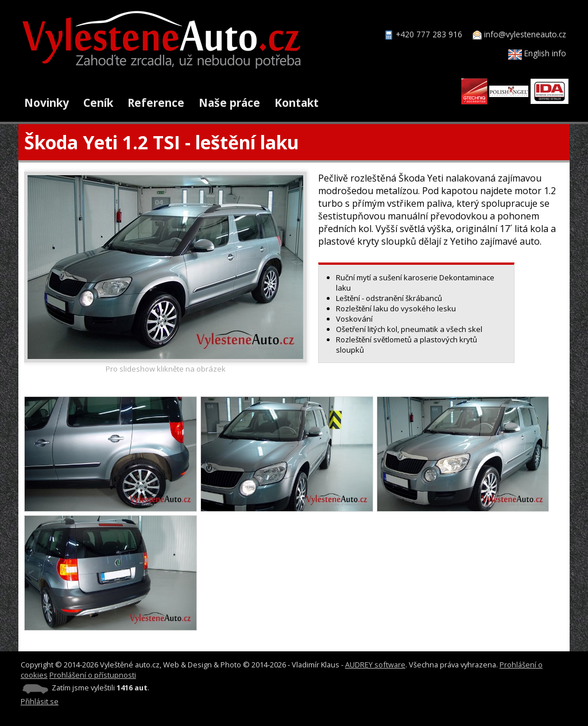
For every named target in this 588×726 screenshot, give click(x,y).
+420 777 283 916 (429, 34)
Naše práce (229, 103)
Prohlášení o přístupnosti (93, 675)
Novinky (47, 103)
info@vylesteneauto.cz (525, 34)
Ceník (98, 103)
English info (537, 53)
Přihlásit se (40, 701)
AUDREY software (375, 665)
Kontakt (297, 103)
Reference (156, 103)
